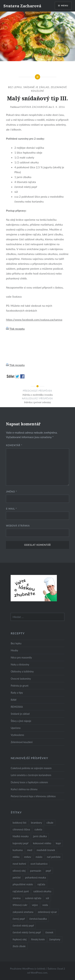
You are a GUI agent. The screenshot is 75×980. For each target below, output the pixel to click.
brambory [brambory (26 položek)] (36, 823)
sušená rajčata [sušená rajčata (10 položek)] (33, 898)
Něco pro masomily (21, 657)
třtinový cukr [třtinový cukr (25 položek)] (20, 905)
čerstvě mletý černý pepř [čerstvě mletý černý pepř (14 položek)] (27, 932)
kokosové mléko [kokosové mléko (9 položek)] (42, 843)
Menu (65, 6)
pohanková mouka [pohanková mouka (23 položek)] (36, 877)
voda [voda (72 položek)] (45, 905)
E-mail (11, 509)
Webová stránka (18, 526)
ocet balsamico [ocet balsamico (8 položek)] (39, 864)
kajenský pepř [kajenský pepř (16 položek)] (20, 843)
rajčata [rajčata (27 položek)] (41, 884)
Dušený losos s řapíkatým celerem (29, 782)
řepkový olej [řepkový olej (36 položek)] (19, 939)
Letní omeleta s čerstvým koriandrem (31, 775)
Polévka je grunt (19, 686)
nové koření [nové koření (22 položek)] (19, 864)
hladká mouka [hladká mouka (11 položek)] (20, 836)
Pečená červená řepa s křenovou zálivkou (33, 796)
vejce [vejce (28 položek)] (35, 905)
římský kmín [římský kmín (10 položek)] (38, 939)
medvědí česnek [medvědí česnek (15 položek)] (46, 850)
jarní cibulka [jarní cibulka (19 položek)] (40, 836)
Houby (14, 650)
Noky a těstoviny (20, 664)
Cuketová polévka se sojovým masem (31, 768)
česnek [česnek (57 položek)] (49, 932)
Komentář (14, 445)
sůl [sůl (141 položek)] (47, 898)
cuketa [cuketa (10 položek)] (38, 829)
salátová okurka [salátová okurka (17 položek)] (42, 891)
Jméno (11, 492)
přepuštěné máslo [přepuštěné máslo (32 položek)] (23, 884)
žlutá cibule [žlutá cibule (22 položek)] (19, 946)
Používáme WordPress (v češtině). (28, 969)
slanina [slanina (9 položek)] (16, 898)
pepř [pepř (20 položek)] (48, 871)
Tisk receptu (17, 329)
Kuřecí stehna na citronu (24, 789)
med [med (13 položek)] (30, 850)
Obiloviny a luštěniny (22, 671)
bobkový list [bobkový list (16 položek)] (19, 823)
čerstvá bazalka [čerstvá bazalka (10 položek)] (38, 919)
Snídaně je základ (36, 87)
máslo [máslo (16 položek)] (39, 857)
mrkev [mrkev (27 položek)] (28, 857)
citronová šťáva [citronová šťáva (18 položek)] (21, 829)
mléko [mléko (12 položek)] (16, 857)
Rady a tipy (17, 693)
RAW (14, 700)
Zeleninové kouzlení (22, 742)
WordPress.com (39, 973)
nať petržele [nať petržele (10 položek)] (54, 857)
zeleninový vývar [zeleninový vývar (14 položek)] (47, 912)
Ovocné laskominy (21, 679)
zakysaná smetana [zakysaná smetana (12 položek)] (23, 912)
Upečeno (16, 728)
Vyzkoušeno (17, 735)
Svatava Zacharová (22, 6)
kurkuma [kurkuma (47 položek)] (18, 850)
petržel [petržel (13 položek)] (16, 877)
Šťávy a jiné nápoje (21, 721)
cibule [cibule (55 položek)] (50, 823)
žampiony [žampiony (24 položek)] (55, 939)
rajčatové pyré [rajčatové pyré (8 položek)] (21, 891)
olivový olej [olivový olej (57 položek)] (19, 871)
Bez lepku (15, 87)
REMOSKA (17, 707)
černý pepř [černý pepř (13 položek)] (19, 919)
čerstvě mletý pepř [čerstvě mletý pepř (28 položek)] (23, 925)
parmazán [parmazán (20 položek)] (36, 871)
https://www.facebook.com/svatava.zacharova (34, 320)
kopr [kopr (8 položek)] (58, 843)
